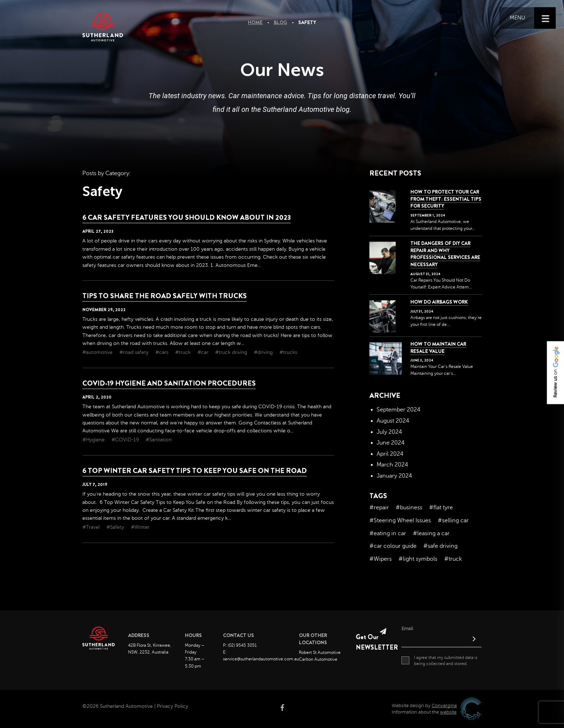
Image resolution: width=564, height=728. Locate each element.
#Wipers (381, 559)
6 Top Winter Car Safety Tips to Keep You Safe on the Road (195, 471)
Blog (280, 22)
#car (204, 352)
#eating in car (388, 533)
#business (409, 508)
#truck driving (232, 352)
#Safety (116, 527)
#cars (163, 352)
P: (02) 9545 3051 (240, 645)
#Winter (140, 527)
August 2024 (393, 421)
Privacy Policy (172, 706)
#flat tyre (441, 508)
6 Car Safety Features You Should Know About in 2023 (187, 217)
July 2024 (389, 432)
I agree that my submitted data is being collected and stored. (439, 660)
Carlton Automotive (318, 659)
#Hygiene (94, 440)
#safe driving (440, 546)
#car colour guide (393, 546)
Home (255, 22)
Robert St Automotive (320, 652)
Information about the (424, 712)
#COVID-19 (126, 440)
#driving (264, 352)
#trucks (288, 352)
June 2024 (391, 443)
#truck (184, 352)
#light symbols (418, 559)
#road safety (135, 352)
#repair (379, 508)
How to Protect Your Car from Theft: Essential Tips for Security (446, 199)
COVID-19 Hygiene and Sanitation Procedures (169, 383)
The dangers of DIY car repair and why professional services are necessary (445, 254)
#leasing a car (431, 533)
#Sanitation (159, 440)
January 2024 (394, 476)
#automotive (98, 352)
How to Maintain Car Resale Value (438, 347)
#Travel (92, 527)
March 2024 (392, 465)
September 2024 (399, 410)
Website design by (424, 706)
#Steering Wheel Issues (400, 520)
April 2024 (390, 454)
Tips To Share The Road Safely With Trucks (165, 296)
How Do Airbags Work (439, 302)
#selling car (453, 520)
